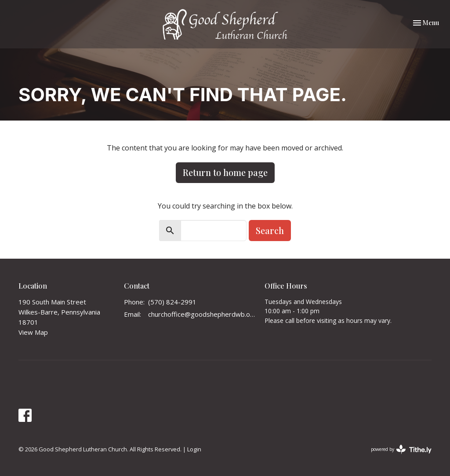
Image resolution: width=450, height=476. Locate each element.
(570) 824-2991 (172, 302)
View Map (33, 332)
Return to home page (225, 172)
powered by (401, 449)
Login (194, 449)
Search (270, 230)
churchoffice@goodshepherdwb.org (202, 314)
